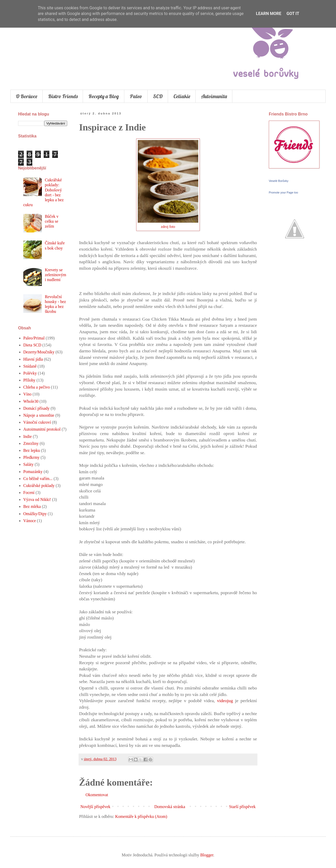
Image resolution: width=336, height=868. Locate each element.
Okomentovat (97, 795)
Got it (293, 14)
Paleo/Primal (34, 338)
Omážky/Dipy (35, 514)
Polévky (30, 373)
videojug (224, 701)
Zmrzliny (31, 443)
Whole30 (31, 401)
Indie (28, 436)
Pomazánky (33, 472)
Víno (27, 394)
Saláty (28, 464)
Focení (29, 493)
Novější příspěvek (95, 807)
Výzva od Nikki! (37, 499)
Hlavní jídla (33, 359)
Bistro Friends (63, 96)
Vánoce (30, 521)
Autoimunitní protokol (42, 429)
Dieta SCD (32, 345)
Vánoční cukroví (37, 422)
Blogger (207, 855)
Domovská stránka (170, 807)
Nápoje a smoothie (39, 415)
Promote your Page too (283, 192)
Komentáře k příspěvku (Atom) (141, 816)
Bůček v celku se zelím (52, 221)
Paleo (136, 96)
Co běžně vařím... (38, 479)
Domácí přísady (36, 408)
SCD (158, 96)
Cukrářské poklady (39, 486)
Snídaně (30, 366)
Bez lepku (32, 450)
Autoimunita (214, 96)
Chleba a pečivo (37, 387)
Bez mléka (32, 506)
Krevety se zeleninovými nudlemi (55, 275)
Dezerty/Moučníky (39, 352)
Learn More (269, 14)
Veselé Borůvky (279, 181)
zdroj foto (168, 227)
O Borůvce (26, 96)
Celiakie (182, 96)
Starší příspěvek (242, 807)
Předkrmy (31, 457)
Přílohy (29, 380)
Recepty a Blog (104, 96)
